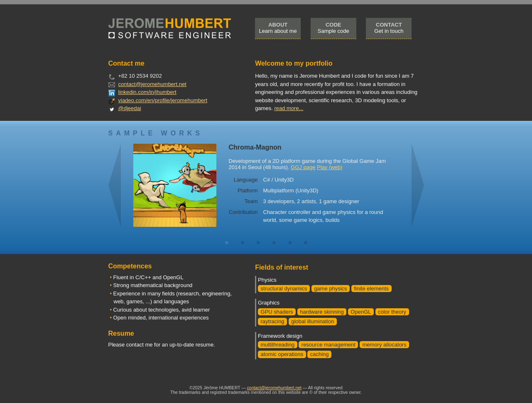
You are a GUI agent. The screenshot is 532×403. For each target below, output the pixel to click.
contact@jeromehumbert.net (152, 84)
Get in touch (389, 28)
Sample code (333, 28)
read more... (289, 108)
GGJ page (303, 167)
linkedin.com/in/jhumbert (147, 92)
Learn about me (278, 28)
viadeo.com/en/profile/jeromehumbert (163, 100)
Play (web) (330, 167)
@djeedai (130, 108)
